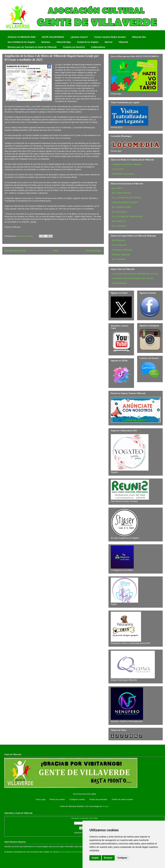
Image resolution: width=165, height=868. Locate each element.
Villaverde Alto (139, 37)
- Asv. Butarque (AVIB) (121, 207)
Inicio (56, 251)
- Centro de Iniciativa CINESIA (124, 202)
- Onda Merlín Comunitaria (123, 174)
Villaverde (123, 42)
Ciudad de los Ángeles (88, 42)
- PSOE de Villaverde (120, 255)
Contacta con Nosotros (74, 47)
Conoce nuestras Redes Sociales (110, 37)
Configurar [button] (122, 858)
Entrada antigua (94, 251)
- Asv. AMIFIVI (117, 188)
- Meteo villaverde (119, 283)
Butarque (46, 42)
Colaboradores (98, 47)
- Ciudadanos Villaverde (121, 250)
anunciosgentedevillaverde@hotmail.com (77, 852)
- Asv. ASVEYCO (118, 221)
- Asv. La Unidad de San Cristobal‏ (126, 198)
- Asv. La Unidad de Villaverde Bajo (126, 216)
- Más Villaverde (118, 240)
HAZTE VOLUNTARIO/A (53, 37)
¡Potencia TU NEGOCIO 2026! (22, 37)
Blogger (106, 806)
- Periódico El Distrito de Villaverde (126, 164)
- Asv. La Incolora (118, 226)
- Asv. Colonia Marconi (121, 193)
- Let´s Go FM (117, 169)
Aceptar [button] (95, 858)
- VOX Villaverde (118, 259)
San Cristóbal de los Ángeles (21, 42)
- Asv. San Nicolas (119, 212)
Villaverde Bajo (64, 42)
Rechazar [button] (108, 858)
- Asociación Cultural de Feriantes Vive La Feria (132, 278)
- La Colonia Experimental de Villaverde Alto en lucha (134, 274)
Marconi (109, 42)
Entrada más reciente (15, 251)
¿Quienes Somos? (79, 37)
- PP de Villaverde (119, 245)
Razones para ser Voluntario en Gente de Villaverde (32, 47)
